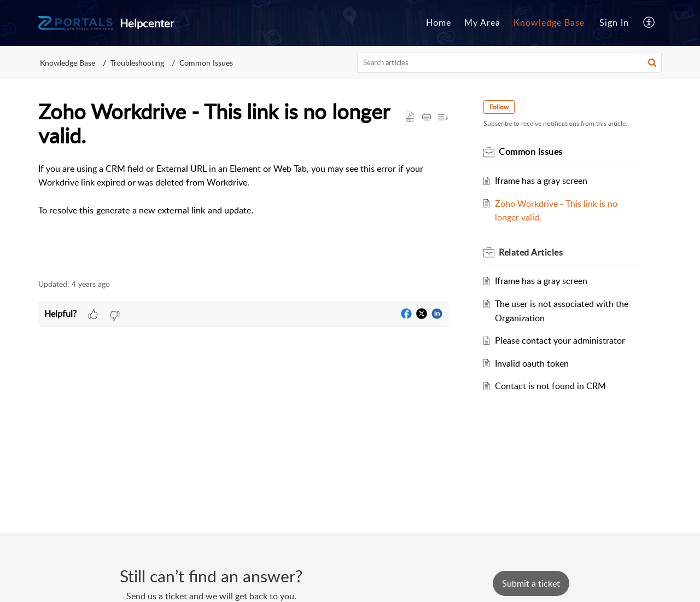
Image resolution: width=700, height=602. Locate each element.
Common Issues (206, 63)
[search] (510, 62)
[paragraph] (243, 190)
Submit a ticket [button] (531, 583)
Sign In (614, 22)
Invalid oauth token (532, 363)
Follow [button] (499, 107)
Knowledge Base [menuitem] (549, 22)
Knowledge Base (68, 63)
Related (531, 252)
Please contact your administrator (560, 340)
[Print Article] (427, 117)
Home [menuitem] (439, 22)
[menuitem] (439, 23)
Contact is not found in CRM (550, 386)
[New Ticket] (531, 583)
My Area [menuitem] (482, 22)
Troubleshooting (137, 63)
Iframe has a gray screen (541, 181)
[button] (652, 62)
